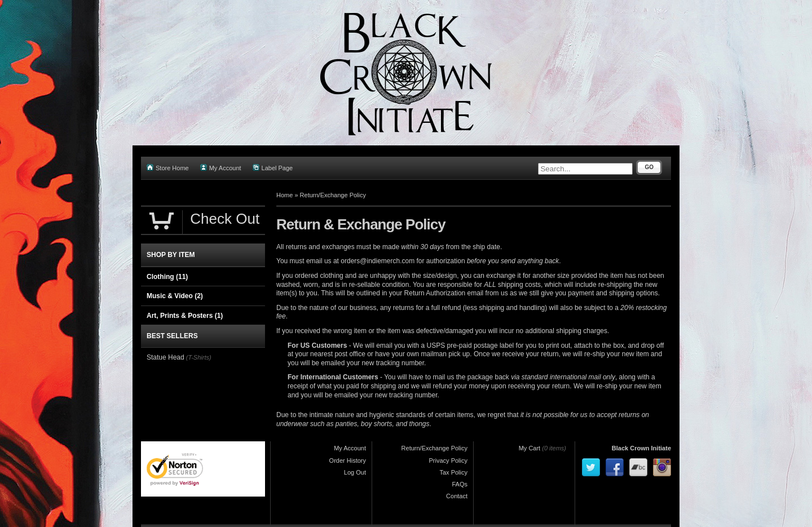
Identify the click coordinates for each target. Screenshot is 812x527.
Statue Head (166, 357)
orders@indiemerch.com (378, 261)
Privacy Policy (448, 460)
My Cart (530, 448)
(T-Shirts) (199, 357)
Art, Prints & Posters (185, 316)
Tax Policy (453, 472)
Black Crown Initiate (641, 448)
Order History (348, 460)
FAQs (460, 484)
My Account (221, 168)
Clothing (167, 277)
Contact (457, 496)
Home (284, 195)
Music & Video (175, 296)
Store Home (168, 168)
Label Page (273, 168)
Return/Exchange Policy (333, 195)
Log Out (355, 472)
